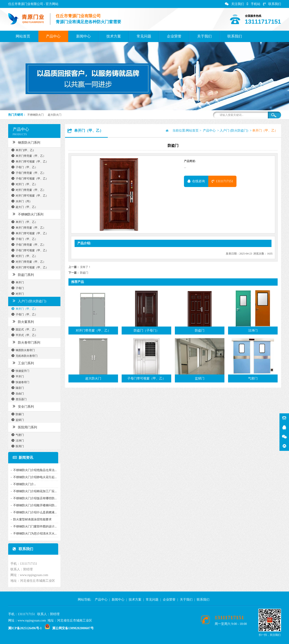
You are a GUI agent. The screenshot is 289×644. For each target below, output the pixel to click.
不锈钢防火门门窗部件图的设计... (33, 526)
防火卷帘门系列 (24, 342)
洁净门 (15, 441)
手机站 (254, 4)
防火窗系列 (21, 321)
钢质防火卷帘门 (21, 350)
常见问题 (144, 36)
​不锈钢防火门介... (22, 484)
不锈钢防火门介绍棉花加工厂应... (33, 491)
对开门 (15, 294)
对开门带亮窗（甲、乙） (26, 190)
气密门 (15, 435)
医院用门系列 (23, 427)
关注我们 (234, 4)
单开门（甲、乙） (22, 222)
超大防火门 (55, 115)
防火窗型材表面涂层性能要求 (30, 519)
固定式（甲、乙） (22, 329)
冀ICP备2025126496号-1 (25, 628)
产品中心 (53, 36)
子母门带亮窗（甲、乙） (26, 173)
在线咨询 (196, 181)
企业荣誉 (174, 36)
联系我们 (272, 4)
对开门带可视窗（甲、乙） (28, 196)
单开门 (15, 282)
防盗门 (84, 273)
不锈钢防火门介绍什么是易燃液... (33, 512)
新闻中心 (83, 36)
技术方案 (114, 36)
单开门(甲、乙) (20, 150)
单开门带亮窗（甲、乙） (26, 156)
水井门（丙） (20, 201)
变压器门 (17, 399)
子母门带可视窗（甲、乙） (28, 178)
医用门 (15, 446)
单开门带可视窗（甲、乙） (28, 161)
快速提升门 (18, 371)
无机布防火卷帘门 (22, 356)
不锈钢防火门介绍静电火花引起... (33, 477)
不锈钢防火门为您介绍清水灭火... (33, 533)
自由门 (15, 393)
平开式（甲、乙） (22, 335)
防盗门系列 (21, 274)
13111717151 (222, 181)
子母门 (15, 288)
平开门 (15, 376)
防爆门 (15, 414)
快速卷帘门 (18, 382)
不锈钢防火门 (35, 115)
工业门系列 (21, 363)
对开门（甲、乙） (22, 184)
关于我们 (204, 36)
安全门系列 (21, 406)
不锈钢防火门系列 (26, 214)
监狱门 (15, 420)
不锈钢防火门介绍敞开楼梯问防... (33, 505)
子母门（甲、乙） (22, 167)
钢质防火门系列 (24, 142)
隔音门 (15, 388)
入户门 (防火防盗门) (27, 301)
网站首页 (23, 36)
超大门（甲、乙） (22, 207)
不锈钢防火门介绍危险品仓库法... (33, 470)
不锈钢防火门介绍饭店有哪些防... (33, 498)
